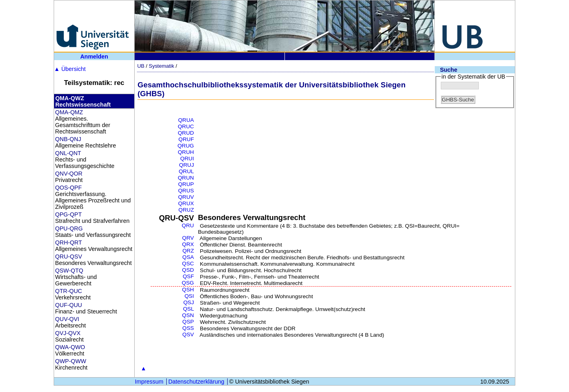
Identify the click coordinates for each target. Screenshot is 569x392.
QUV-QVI (67, 319)
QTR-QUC (69, 291)
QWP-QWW (71, 361)
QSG (188, 283)
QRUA (186, 120)
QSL (189, 309)
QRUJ (187, 165)
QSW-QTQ (69, 271)
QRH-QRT (69, 242)
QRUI (187, 159)
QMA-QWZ (70, 98)
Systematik (161, 66)
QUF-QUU (69, 305)
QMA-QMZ (69, 112)
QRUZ (186, 210)
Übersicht (70, 69)
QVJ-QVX (68, 333)
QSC (188, 264)
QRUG (186, 146)
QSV (188, 334)
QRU (188, 225)
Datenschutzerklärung (196, 382)
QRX (188, 244)
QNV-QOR (69, 174)
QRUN (186, 178)
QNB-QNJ (68, 139)
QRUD (186, 133)
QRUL (186, 171)
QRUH (186, 152)
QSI (189, 296)
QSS (188, 328)
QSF (188, 276)
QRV (188, 238)
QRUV (186, 197)
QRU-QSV (69, 257)
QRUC (186, 126)
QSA (188, 257)
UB (141, 66)
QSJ (189, 302)
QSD (188, 270)
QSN (188, 315)
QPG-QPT (69, 214)
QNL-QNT (68, 153)
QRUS (186, 191)
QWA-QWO (70, 347)
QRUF (186, 139)
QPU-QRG (69, 228)
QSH (188, 290)
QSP (188, 322)
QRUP (186, 184)
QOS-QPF (69, 188)
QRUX (186, 203)
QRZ (188, 251)
